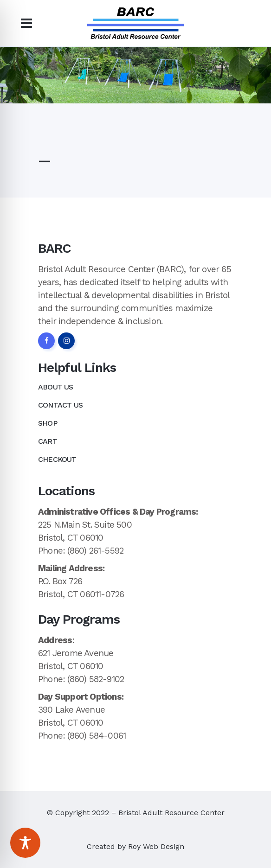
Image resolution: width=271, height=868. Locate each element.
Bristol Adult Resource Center (171, 813)
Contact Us (60, 405)
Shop (48, 423)
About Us (56, 387)
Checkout (57, 459)
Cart (48, 441)
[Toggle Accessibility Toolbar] (25, 843)
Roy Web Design (156, 846)
